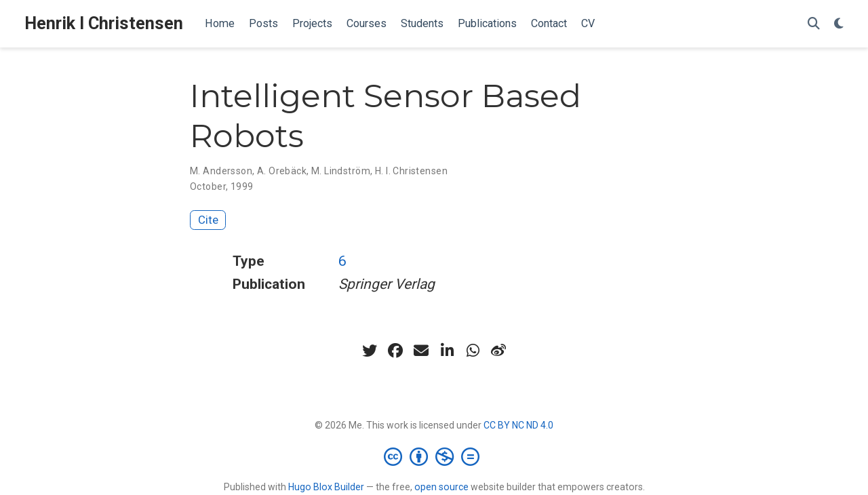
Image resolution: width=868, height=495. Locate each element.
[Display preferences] (839, 24)
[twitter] (370, 351)
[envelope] (421, 351)
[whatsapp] (473, 351)
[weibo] (498, 351)
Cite (208, 220)
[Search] (814, 24)
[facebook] (395, 351)
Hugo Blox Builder (326, 487)
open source (441, 487)
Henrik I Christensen (104, 23)
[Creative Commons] (434, 456)
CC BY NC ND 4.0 (518, 425)
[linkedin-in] (447, 351)
